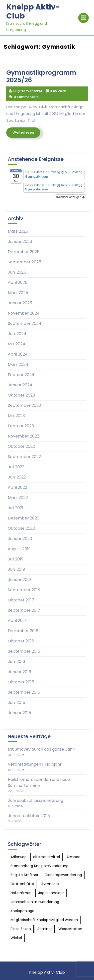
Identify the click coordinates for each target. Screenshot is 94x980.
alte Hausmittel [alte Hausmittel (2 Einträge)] (46, 857)
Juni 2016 (16, 662)
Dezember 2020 (24, 518)
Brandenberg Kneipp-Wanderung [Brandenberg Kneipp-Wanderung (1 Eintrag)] (39, 866)
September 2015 (24, 692)
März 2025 (18, 293)
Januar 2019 (19, 580)
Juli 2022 (16, 467)
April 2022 (17, 487)
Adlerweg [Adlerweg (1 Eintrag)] (19, 857)
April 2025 (18, 282)
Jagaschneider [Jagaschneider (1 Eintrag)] (51, 893)
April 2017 (17, 621)
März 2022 (18, 498)
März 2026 (18, 231)
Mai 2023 (16, 416)
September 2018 (24, 590)
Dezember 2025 (24, 252)
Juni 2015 (16, 703)
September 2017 (24, 610)
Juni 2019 (16, 569)
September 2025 (24, 262)
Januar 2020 (20, 539)
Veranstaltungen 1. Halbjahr (35, 764)
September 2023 (24, 405)
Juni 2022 (17, 477)
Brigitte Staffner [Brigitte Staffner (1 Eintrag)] (24, 875)
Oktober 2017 (21, 600)
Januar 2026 (20, 242)
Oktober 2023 (21, 395)
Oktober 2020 (21, 528)
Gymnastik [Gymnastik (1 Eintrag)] (50, 884)
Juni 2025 (17, 272)
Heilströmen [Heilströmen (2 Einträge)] (21, 893)
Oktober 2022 (21, 446)
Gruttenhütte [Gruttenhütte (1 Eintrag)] (22, 884)
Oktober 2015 (21, 682)
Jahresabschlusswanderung (35, 800)
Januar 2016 (19, 672)
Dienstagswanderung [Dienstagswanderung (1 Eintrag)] (63, 875)
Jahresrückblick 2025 (29, 816)
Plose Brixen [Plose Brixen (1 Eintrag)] (21, 929)
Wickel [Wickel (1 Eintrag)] (16, 938)
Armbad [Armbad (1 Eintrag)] (73, 857)
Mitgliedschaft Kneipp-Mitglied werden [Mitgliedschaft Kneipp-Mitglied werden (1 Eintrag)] (44, 920)
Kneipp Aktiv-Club (33, 11)
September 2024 (25, 323)
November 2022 (23, 436)
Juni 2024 (17, 334)
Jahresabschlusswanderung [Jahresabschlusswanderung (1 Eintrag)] (35, 902)
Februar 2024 (21, 375)
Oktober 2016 (21, 641)
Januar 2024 (20, 385)
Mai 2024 (17, 344)
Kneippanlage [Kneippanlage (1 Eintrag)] (22, 911)
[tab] (83, 18)
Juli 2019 (16, 559)
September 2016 (24, 651)
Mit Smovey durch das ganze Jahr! (42, 749)
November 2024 (24, 313)
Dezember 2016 (23, 631)
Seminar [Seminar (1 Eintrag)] (45, 929)
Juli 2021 (16, 508)
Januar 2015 (19, 713)
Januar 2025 (20, 303)
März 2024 (18, 364)
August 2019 (19, 549)
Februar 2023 (21, 426)
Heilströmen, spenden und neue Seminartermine (39, 782)
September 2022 (24, 457)
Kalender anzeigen (71, 197)
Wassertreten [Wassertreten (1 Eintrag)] (70, 929)
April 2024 (18, 354)
